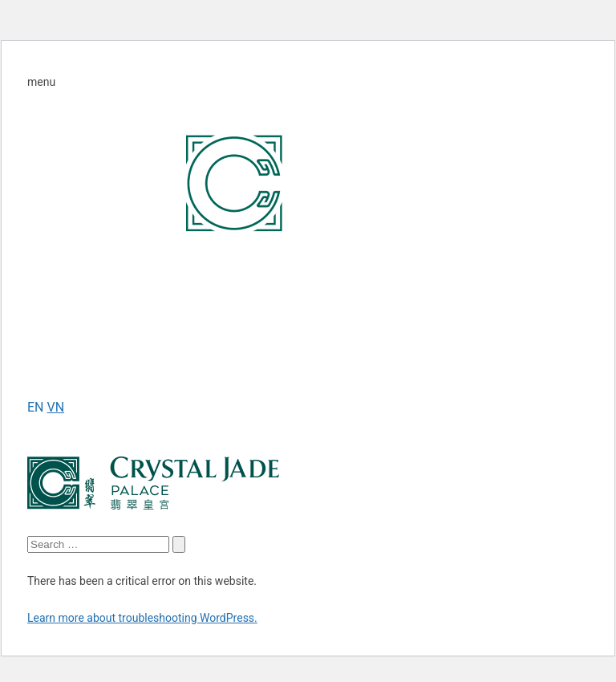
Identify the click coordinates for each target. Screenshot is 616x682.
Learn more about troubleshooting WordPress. (142, 618)
